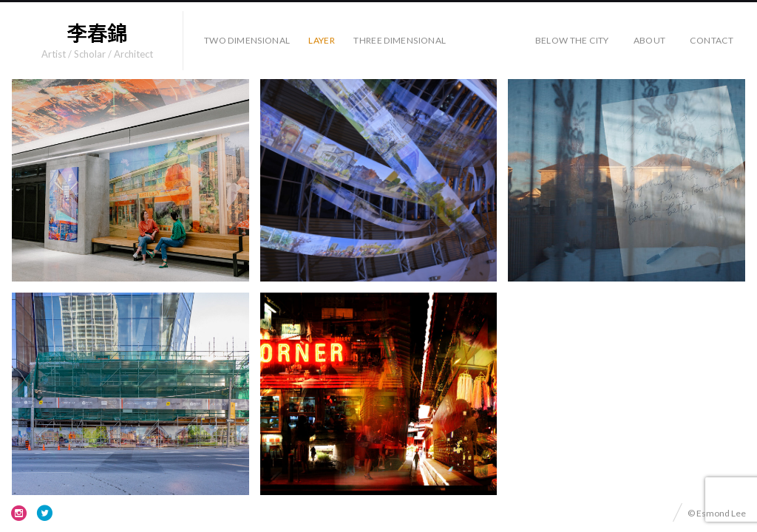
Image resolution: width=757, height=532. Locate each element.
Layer (322, 40)
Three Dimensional (400, 40)
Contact (712, 40)
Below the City (572, 40)
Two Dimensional (247, 40)
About (650, 40)
